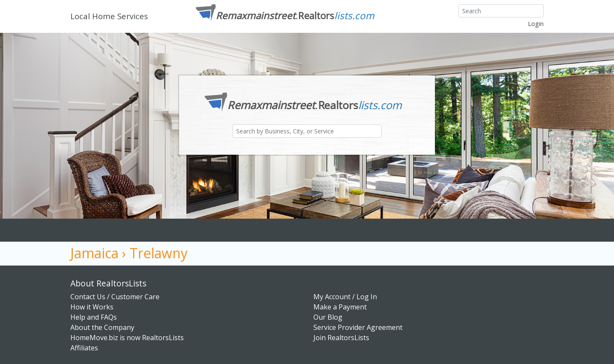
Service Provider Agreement (358, 327)
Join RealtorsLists (341, 338)
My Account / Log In (345, 297)
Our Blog (328, 317)
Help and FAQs (94, 317)
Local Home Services (109, 16)
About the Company (102, 327)
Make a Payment (340, 307)
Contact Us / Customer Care (115, 297)
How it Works (92, 307)
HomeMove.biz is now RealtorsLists (127, 338)
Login (536, 24)
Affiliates (84, 348)
